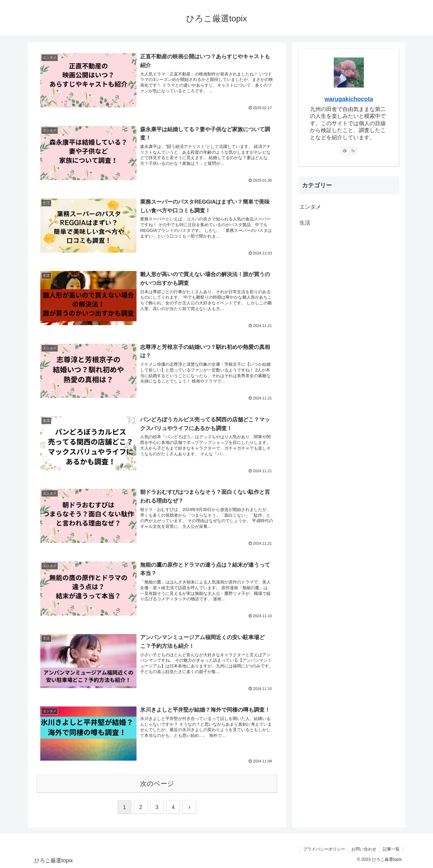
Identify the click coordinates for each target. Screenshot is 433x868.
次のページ (157, 784)
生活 (305, 223)
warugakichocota (349, 99)
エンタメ (310, 207)
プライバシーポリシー (324, 849)
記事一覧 (391, 849)
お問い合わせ (364, 849)
